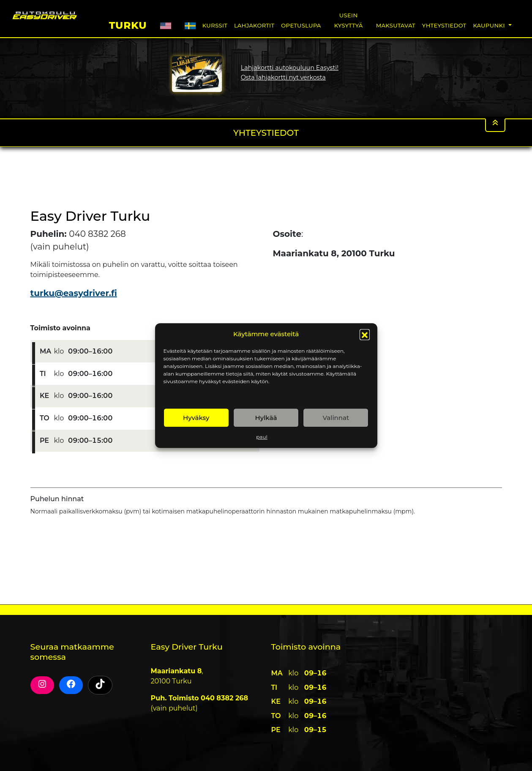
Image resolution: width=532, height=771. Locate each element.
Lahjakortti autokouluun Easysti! (290, 68)
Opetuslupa (301, 25)
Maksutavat (395, 25)
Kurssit (215, 25)
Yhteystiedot (444, 25)
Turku (128, 24)
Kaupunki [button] (490, 25)
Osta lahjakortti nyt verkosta (283, 77)
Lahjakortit (254, 25)
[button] (365, 334)
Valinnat (336, 418)
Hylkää (266, 418)
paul (262, 437)
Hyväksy (196, 418)
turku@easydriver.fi (74, 293)
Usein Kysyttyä (349, 20)
